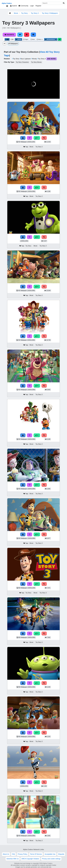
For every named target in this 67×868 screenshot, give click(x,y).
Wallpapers (13, 44)
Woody (34, 59)
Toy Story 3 (35, 13)
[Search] (64, 3)
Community (23, 6)
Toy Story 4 (42, 59)
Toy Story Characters (22, 62)
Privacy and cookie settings (51, 859)
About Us (6, 854)
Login (32, 6)
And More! (52, 59)
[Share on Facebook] (33, 35)
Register (38, 6)
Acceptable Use (50, 854)
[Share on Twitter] (20, 35)
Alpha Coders (7, 3)
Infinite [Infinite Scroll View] (18, 39)
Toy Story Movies (36, 62)
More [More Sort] (40, 39)
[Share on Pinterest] (27, 35)
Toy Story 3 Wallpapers (50, 13)
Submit (13, 6)
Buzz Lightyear (25, 59)
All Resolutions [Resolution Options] (51, 39)
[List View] (12, 39)
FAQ (13, 854)
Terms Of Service (36, 854)
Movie (16, 13)
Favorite (9, 35)
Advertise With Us (13, 859)
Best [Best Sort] (33, 39)
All (5, 44)
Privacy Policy (23, 854)
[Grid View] (7, 39)
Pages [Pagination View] (26, 39)
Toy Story (24, 13)
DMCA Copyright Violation (30, 859)
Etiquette (61, 854)
